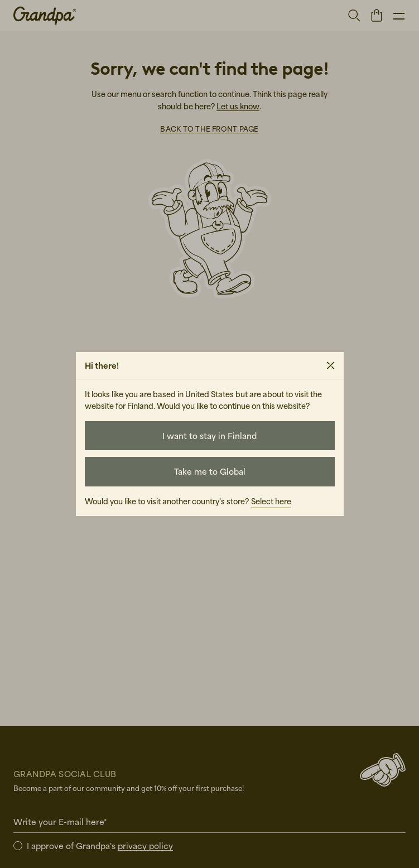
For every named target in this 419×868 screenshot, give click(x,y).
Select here (271, 501)
